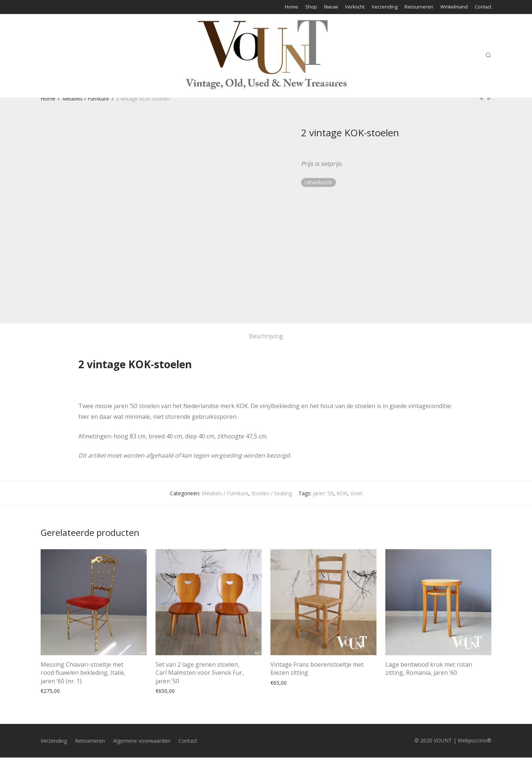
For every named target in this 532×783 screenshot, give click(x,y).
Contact (483, 7)
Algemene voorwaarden (142, 741)
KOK (342, 493)
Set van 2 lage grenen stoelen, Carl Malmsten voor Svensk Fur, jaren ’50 (199, 673)
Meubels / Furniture (86, 98)
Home (291, 7)
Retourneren (419, 7)
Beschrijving (266, 336)
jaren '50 (323, 493)
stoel (356, 493)
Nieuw (331, 7)
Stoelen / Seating (272, 493)
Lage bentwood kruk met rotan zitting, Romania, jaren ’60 (429, 669)
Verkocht (355, 7)
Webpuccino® (475, 740)
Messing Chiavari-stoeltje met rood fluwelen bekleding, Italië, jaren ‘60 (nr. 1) (83, 673)
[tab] (266, 336)
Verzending (385, 7)
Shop (311, 7)
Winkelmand (454, 7)
